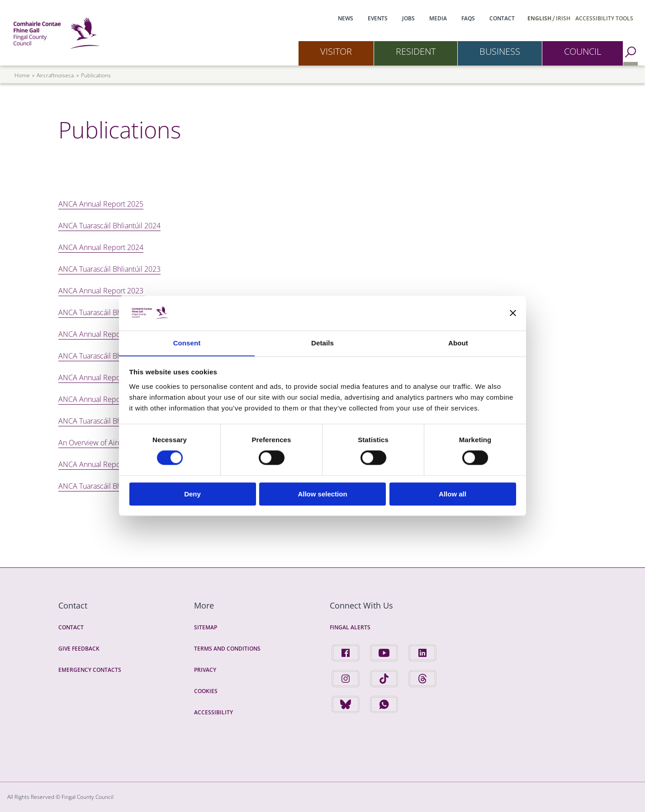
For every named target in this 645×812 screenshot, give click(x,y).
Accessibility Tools (604, 18)
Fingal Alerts (350, 627)
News (346, 18)
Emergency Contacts (90, 670)
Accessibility (213, 712)
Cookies (206, 691)
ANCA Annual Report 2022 (101, 334)
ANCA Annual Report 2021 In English (117, 378)
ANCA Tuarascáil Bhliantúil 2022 (109, 312)
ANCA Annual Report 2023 (102, 291)
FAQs (468, 18)
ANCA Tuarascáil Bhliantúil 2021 (109, 356)
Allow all (453, 494)
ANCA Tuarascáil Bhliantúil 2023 (109, 269)
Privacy (205, 670)
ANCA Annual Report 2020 (101, 399)
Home (22, 75)
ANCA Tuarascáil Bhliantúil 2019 (109, 486)
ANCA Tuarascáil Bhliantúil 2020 (109, 421)
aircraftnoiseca (55, 75)
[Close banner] (513, 313)
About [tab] (458, 343)
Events (378, 18)
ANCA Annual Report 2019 (101, 464)
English (539, 18)
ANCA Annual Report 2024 (101, 247)
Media (438, 18)
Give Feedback (79, 649)
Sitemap (206, 627)
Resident (416, 51)
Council (583, 51)
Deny (192, 494)
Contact (502, 18)
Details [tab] (322, 343)
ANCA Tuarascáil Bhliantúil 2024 (109, 226)
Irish (563, 18)
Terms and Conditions (227, 649)
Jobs (408, 18)
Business (500, 51)
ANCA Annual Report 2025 (101, 204)
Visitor (336, 51)
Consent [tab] (187, 343)
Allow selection (322, 494)
